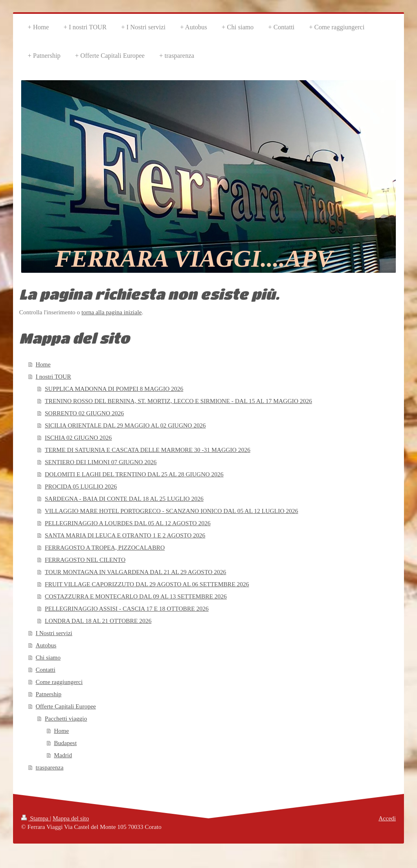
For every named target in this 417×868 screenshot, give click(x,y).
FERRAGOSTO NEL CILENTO (85, 560)
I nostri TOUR (54, 377)
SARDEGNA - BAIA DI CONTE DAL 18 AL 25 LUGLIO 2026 (124, 499)
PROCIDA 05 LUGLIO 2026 (81, 487)
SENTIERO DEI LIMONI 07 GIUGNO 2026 (101, 462)
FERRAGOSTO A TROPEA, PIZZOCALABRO (105, 548)
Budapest (66, 743)
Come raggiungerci (59, 682)
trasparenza (50, 767)
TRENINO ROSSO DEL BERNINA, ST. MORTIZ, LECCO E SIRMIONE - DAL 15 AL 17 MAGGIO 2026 (178, 401)
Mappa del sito (71, 818)
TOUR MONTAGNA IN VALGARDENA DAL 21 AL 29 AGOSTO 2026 (135, 572)
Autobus (46, 645)
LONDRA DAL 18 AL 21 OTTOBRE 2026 (98, 621)
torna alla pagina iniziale (112, 312)
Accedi (387, 818)
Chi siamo (48, 658)
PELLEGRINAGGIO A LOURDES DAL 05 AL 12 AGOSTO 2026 (128, 523)
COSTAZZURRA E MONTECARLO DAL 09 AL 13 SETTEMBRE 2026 (136, 596)
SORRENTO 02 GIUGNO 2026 (84, 413)
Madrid (63, 755)
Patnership (49, 694)
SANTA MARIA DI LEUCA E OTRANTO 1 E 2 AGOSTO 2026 (125, 535)
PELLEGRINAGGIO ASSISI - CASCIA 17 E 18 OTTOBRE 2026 (127, 609)
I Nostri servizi (54, 633)
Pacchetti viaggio (66, 719)
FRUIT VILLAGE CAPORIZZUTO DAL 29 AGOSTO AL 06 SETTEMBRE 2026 (147, 584)
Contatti (46, 670)
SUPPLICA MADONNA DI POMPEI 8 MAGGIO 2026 (114, 389)
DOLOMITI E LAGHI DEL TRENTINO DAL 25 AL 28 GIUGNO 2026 (134, 474)
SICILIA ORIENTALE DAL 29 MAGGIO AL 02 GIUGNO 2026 (125, 425)
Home (43, 364)
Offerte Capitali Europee (66, 706)
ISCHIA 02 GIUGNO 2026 (78, 438)
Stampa (36, 818)
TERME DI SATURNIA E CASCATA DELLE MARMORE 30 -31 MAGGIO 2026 (148, 450)
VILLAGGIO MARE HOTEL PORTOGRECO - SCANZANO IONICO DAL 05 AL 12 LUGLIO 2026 (171, 511)
